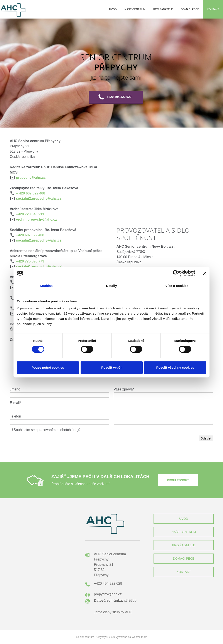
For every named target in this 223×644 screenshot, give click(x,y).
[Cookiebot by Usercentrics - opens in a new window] (176, 273)
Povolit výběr (111, 367)
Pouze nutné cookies (48, 367)
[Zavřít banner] (205, 273)
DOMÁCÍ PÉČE (184, 559)
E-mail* (15, 403)
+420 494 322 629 (119, 97)
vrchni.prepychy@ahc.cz (36, 219)
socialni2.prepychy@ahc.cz (39, 198)
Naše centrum (135, 9)
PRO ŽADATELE (184, 545)
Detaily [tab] (111, 286)
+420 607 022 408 (30, 235)
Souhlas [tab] (46, 286)
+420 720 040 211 (30, 214)
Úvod (113, 9)
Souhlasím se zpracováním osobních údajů (47, 430)
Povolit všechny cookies (175, 367)
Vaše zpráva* (124, 389)
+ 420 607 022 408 (30, 193)
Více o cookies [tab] (177, 286)
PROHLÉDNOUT (178, 480)
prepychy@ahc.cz (31, 178)
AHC (129, 612)
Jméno (15, 389)
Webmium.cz (139, 637)
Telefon (15, 416)
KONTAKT (184, 572)
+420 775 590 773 (30, 261)
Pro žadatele (163, 9)
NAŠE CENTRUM (184, 532)
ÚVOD (184, 519)
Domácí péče (190, 9)
